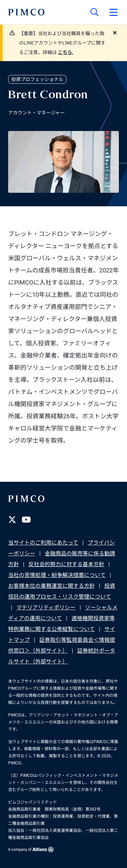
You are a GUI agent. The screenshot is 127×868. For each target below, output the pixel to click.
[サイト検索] (94, 12)
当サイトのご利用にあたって (43, 543)
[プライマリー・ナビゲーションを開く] (113, 12)
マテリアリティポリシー (46, 608)
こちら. (66, 52)
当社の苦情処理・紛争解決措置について (57, 575)
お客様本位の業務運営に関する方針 (51, 586)
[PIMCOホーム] (26, 12)
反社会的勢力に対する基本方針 (66, 564)
